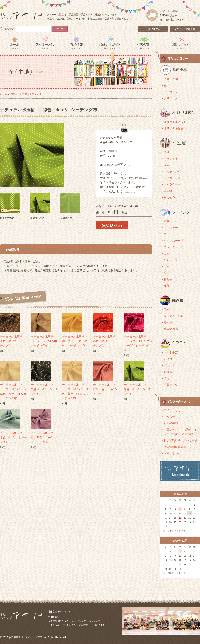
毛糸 (167, 310)
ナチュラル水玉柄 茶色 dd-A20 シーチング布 (14, 341)
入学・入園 (171, 79)
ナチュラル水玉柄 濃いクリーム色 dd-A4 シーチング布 (76, 341)
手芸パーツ (171, 385)
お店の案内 (171, 423)
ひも (167, 253)
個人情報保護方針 (175, 447)
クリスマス (171, 98)
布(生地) (15, 94)
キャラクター (172, 184)
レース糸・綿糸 (174, 316)
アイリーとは (172, 410)
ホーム (4, 94)
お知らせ (169, 417)
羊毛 (167, 378)
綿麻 (167, 152)
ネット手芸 (171, 352)
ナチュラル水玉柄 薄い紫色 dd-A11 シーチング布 (45, 437)
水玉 (39, 94)
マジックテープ (174, 247)
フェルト (169, 365)
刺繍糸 (168, 372)
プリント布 (28, 94)
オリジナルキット (175, 122)
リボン (168, 273)
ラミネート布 (172, 178)
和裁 (167, 286)
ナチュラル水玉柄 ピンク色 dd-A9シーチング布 (107, 389)
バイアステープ (174, 241)
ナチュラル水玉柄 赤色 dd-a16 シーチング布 (107, 341)
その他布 (169, 197)
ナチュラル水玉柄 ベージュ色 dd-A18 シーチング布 (45, 341)
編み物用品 (171, 329)
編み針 (168, 322)
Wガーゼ (169, 165)
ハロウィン (171, 92)
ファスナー (171, 228)
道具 (167, 221)
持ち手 (168, 279)
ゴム (167, 266)
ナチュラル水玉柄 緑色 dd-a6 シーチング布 (138, 389)
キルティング (172, 172)
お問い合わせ (172, 453)
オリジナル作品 (174, 128)
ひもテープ (171, 260)
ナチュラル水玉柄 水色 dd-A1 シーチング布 (14, 437)
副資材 (168, 359)
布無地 (168, 191)
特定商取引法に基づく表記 (181, 441)
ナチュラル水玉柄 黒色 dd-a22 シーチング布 (45, 389)
